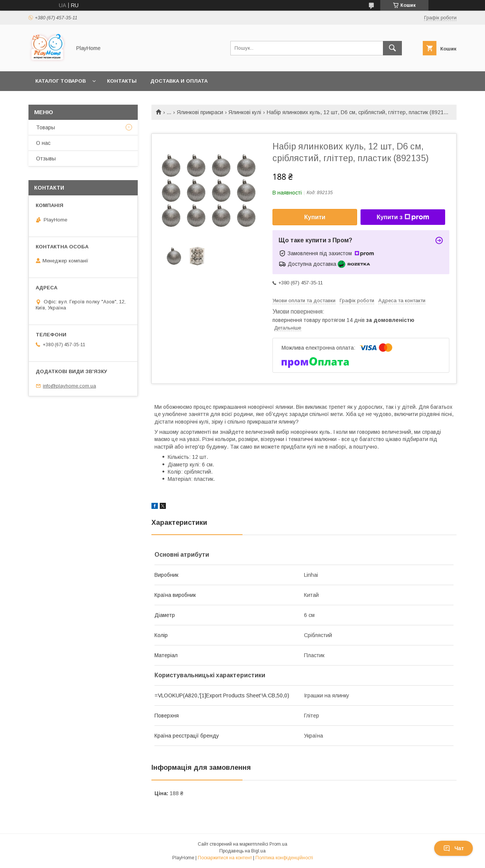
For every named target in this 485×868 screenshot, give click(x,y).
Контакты (122, 81)
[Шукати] (392, 48)
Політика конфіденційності (284, 858)
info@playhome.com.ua (69, 386)
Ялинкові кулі (245, 112)
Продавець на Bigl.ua (242, 851)
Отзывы (46, 159)
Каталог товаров (61, 81)
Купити (315, 217)
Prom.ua (278, 844)
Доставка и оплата (179, 81)
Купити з (403, 217)
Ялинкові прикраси (200, 112)
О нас (43, 143)
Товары (46, 127)
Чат (454, 848)
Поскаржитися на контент (225, 858)
